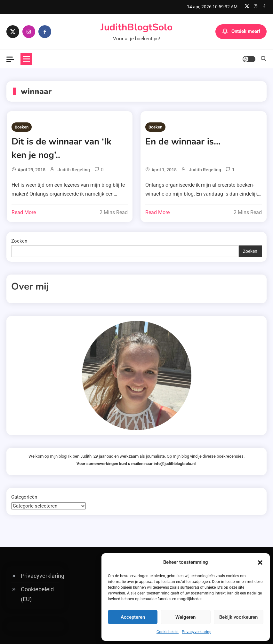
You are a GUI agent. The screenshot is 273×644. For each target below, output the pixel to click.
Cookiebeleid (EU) (37, 594)
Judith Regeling (74, 170)
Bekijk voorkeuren (238, 617)
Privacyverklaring (197, 632)
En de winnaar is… (183, 142)
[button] (260, 563)
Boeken (22, 127)
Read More (24, 212)
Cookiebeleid (168, 632)
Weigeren (185, 617)
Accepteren (133, 617)
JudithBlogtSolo (136, 27)
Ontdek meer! (241, 32)
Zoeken (19, 241)
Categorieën (24, 497)
